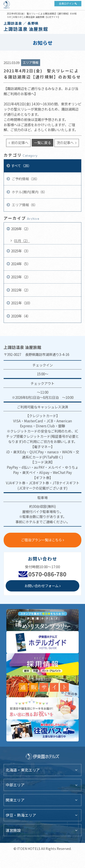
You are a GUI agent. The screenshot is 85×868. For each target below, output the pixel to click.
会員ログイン (66, 3)
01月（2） (22, 241)
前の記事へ (19, 142)
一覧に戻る (42, 142)
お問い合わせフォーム (41, 586)
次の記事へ (66, 142)
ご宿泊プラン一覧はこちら (41, 540)
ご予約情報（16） (25, 179)
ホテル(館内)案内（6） (29, 192)
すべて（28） (21, 166)
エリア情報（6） (24, 205)
